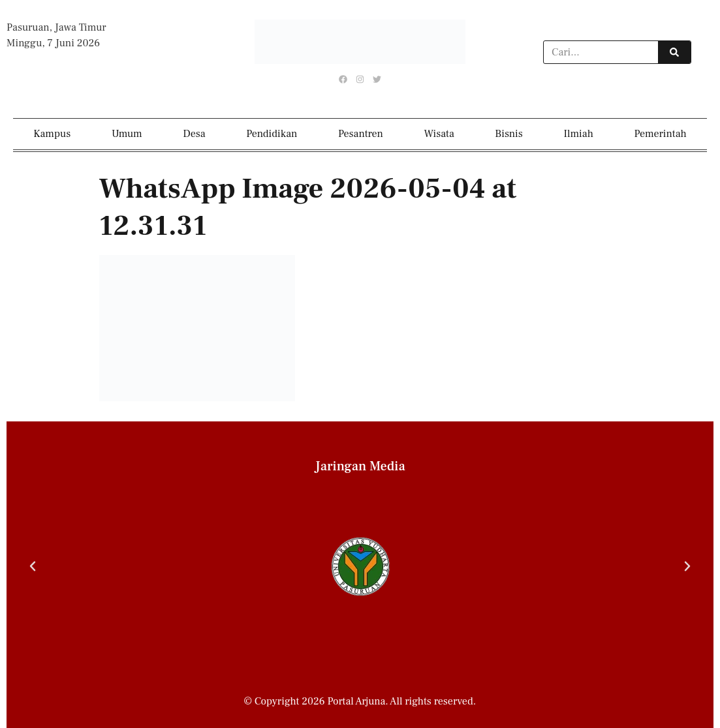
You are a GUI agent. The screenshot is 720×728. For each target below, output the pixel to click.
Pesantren (361, 134)
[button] (33, 566)
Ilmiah (578, 134)
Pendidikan (272, 134)
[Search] (674, 52)
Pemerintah (660, 134)
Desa (194, 134)
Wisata (439, 134)
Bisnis (509, 134)
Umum (127, 134)
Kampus (52, 134)
